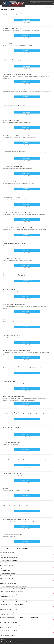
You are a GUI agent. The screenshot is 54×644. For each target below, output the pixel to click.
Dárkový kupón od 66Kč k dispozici (11, 197)
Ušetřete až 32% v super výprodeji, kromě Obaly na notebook (17, 212)
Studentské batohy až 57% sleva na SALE (13, 28)
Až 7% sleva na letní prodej (9, 381)
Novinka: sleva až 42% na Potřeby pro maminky (14, 151)
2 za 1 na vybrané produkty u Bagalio (12, 443)
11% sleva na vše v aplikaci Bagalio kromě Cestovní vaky (16, 351)
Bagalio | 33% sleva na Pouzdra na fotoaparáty (14, 305)
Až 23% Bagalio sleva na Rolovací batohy (13, 166)
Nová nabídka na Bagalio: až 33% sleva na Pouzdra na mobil (17, 228)
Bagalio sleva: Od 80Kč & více (10, 289)
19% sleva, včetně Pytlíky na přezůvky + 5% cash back (16, 59)
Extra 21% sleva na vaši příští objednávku (13, 412)
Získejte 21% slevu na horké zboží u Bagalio (13, 397)
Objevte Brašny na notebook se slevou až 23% (14, 90)
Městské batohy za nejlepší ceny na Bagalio (13, 13)
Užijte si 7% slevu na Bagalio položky (12, 473)
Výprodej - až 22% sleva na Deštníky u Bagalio (14, 243)
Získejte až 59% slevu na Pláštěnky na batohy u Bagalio (16, 136)
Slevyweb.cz (45, 7)
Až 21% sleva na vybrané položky (11, 366)
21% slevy (5, 489)
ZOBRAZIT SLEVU (27, 20)
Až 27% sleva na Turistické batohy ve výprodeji (14, 182)
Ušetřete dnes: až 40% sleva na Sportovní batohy (14, 105)
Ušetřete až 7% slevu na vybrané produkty (13, 535)
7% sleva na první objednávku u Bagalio (12, 504)
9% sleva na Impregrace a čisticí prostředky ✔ (14, 274)
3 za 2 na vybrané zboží (8, 458)
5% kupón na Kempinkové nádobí (11, 120)
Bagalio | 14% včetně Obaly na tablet (11, 258)
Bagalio (51, 7)
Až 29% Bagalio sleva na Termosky (11, 335)
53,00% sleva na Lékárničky (9, 320)
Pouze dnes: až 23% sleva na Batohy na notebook (14, 44)
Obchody (3, 640)
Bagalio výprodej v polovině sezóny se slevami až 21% (16, 519)
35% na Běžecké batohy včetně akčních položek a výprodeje (17, 74)
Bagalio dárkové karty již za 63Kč (11, 427)
